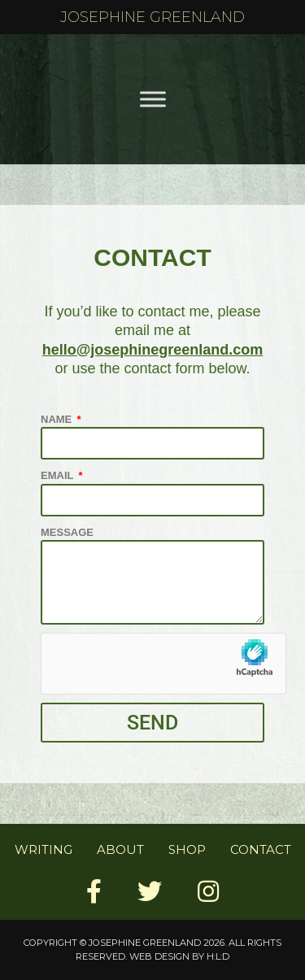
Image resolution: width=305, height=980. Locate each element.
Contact (261, 849)
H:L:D (218, 956)
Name (58, 419)
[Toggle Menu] (153, 99)
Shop (187, 849)
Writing (44, 849)
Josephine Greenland (152, 17)
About (120, 849)
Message (67, 532)
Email (59, 475)
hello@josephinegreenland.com (153, 350)
